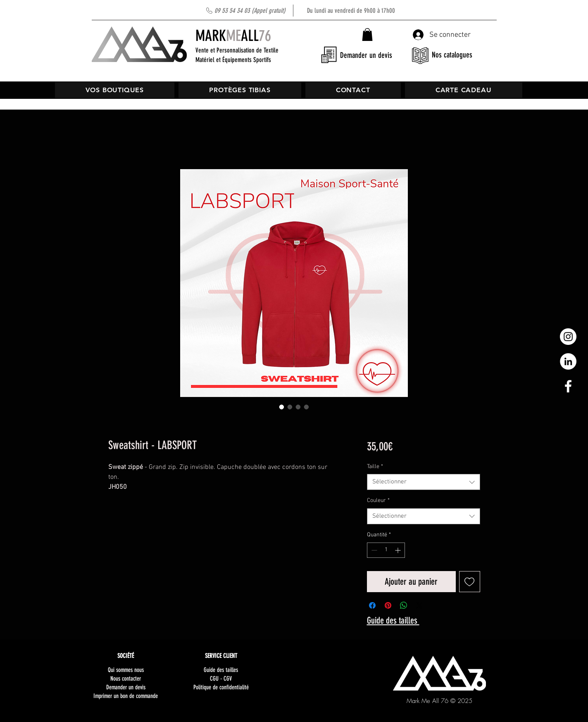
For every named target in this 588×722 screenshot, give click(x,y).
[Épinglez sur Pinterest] (388, 605)
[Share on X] (419, 605)
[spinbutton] (386, 550)
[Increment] (399, 550)
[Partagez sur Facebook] (372, 605)
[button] (367, 35)
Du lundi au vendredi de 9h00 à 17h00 (305, 11)
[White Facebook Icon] (568, 386)
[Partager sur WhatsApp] (404, 605)
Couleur (378, 501)
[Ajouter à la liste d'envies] (470, 582)
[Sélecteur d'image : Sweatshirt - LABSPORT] (282, 407)
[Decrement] (373, 550)
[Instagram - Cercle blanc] (568, 337)
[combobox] (423, 482)
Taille (375, 467)
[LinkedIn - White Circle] (568, 361)
